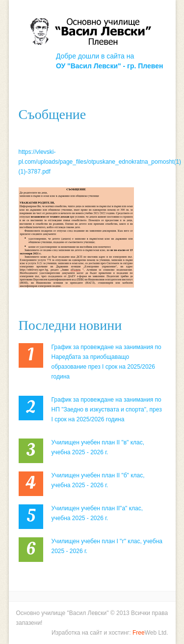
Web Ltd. (150, 633)
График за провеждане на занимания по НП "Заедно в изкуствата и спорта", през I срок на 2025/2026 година (107, 410)
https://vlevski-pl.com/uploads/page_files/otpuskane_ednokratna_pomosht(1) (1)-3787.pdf (100, 162)
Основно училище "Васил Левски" (63, 613)
